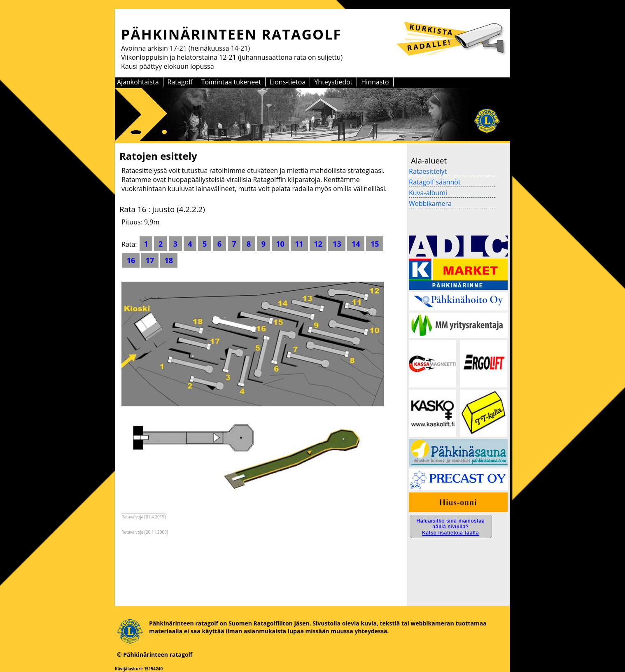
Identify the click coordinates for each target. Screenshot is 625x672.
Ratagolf (180, 82)
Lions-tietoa (288, 82)
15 (375, 244)
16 (131, 260)
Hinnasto (375, 82)
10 (280, 244)
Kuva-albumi (428, 193)
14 (356, 244)
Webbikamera (430, 203)
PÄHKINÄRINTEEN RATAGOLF (231, 34)
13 (337, 244)
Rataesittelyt (428, 171)
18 (169, 260)
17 (150, 260)
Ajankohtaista (138, 82)
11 (299, 244)
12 (318, 244)
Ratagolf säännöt (435, 182)
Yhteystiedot (333, 82)
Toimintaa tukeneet (231, 82)
